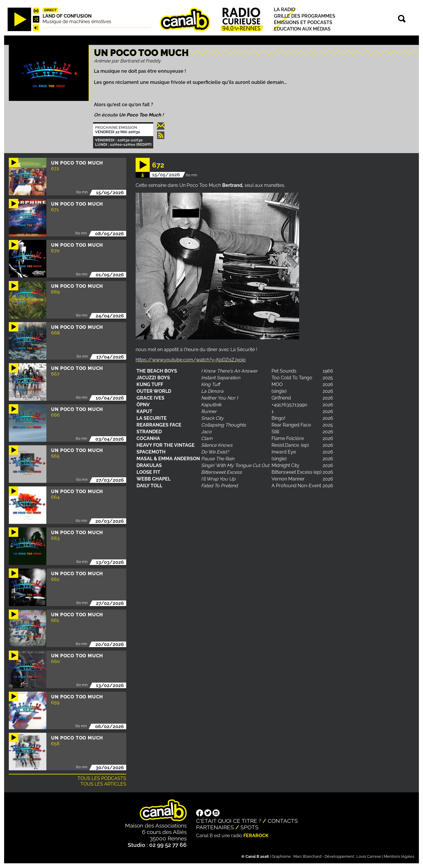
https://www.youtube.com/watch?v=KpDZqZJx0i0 (191, 360)
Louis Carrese (369, 856)
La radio (285, 10)
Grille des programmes (305, 16)
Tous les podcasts (102, 778)
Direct (50, 10)
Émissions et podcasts (303, 22)
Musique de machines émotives (77, 22)
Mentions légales (399, 856)
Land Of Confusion (67, 16)
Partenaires (215, 827)
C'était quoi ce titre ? (229, 821)
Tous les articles (103, 784)
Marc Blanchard (307, 856)
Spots (250, 827)
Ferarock (256, 836)
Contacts (283, 821)
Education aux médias (302, 29)
